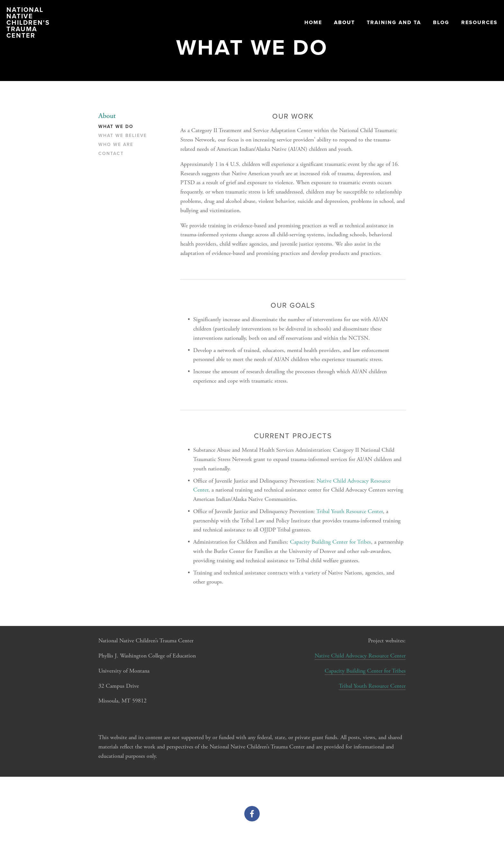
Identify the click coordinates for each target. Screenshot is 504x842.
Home (313, 22)
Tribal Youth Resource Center (350, 511)
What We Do (116, 127)
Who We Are (116, 145)
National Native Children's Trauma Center (28, 22)
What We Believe (123, 136)
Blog (441, 22)
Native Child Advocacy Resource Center (360, 656)
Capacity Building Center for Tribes (330, 542)
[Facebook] (252, 814)
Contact (111, 154)
